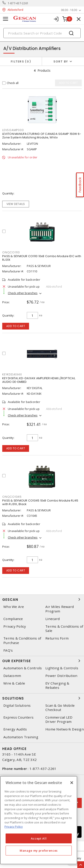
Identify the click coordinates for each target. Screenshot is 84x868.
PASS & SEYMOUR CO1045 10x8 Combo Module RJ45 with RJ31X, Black (40, 502)
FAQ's (8, 650)
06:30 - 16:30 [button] (69, 10)
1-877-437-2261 (18, 3)
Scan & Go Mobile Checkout (60, 708)
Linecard (52, 619)
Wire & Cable (14, 683)
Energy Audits (15, 729)
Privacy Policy (15, 626)
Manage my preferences (39, 851)
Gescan (42, 599)
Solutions (42, 698)
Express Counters (18, 717)
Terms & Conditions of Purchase (22, 640)
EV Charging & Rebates (57, 685)
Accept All (39, 838)
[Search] (42, 33)
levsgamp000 (13, 130)
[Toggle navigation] (6, 19)
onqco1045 (12, 497)
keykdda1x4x (12, 374)
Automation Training (21, 737)
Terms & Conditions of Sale (64, 629)
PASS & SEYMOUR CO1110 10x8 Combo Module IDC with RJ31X (42, 258)
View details (16, 204)
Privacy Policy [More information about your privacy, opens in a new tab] (14, 827)
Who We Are (14, 607)
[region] (39, 820)
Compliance (13, 619)
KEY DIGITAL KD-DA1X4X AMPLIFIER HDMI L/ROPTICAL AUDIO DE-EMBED (39, 380)
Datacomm (12, 676)
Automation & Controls (23, 668)
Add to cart (16, 326)
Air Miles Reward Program (60, 609)
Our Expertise (42, 661)
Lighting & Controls (62, 668)
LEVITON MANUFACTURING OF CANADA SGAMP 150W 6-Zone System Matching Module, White (42, 136)
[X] (72, 783)
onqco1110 (11, 252)
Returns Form (57, 638)
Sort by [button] (61, 61)
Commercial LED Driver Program (59, 719)
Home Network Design (65, 729)
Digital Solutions (17, 705)
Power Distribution (61, 676)
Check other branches (23, 293)
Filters (21, 61)
